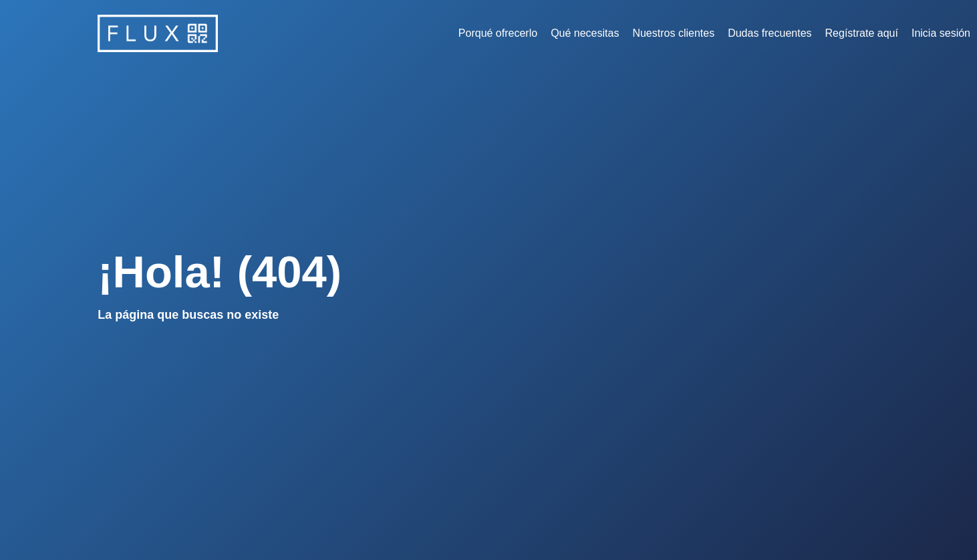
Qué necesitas (585, 33)
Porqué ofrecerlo (498, 33)
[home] (158, 33)
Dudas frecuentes (770, 33)
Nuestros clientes (673, 33)
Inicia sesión (941, 33)
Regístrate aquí (862, 33)
